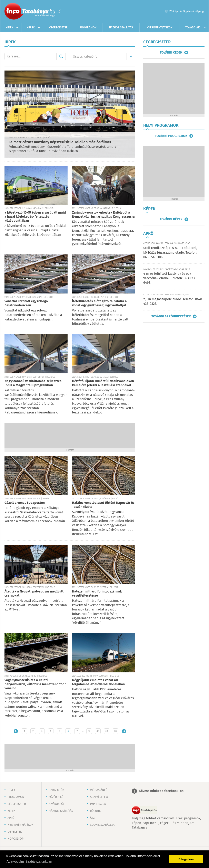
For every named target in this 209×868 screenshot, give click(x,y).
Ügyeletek (15, 832)
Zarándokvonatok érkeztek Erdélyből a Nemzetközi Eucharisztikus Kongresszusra (103, 215)
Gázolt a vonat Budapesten (25, 503)
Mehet (61, 56)
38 (98, 731)
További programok (171, 136)
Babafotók (57, 790)
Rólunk (95, 811)
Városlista (59, 12)
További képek (171, 219)
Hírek (9, 28)
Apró (11, 818)
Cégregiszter (58, 28)
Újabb (16, 731)
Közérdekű (56, 797)
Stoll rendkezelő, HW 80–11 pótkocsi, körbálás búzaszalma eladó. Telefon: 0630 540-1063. (170, 253)
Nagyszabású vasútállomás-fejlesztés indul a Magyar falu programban (33, 383)
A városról (57, 804)
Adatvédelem (99, 797)
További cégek (171, 53)
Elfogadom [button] (186, 859)
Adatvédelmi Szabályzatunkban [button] (29, 862)
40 (115, 731)
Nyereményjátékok (160, 28)
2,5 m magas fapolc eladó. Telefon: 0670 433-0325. (173, 302)
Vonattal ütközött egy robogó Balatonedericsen (26, 303)
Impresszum (98, 804)
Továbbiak (193, 28)
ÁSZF (93, 818)
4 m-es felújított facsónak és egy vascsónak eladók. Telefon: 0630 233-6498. (170, 278)
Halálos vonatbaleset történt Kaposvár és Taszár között (103, 505)
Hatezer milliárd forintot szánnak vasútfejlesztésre (97, 594)
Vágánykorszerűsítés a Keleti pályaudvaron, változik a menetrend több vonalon (36, 684)
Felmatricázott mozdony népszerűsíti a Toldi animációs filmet (60, 142)
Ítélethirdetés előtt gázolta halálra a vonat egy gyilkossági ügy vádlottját (99, 303)
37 (89, 731)
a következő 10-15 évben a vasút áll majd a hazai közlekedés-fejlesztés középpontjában (35, 217)
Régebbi (124, 731)
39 (107, 731)
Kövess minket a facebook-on (161, 791)
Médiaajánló (99, 790)
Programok (88, 28)
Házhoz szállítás (121, 28)
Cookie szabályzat (103, 825)
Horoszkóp (16, 839)
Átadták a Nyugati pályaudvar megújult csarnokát (34, 594)
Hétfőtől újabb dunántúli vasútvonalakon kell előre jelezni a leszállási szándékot (103, 383)
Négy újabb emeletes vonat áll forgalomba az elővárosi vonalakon (98, 682)
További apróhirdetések (171, 316)
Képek (31, 28)
